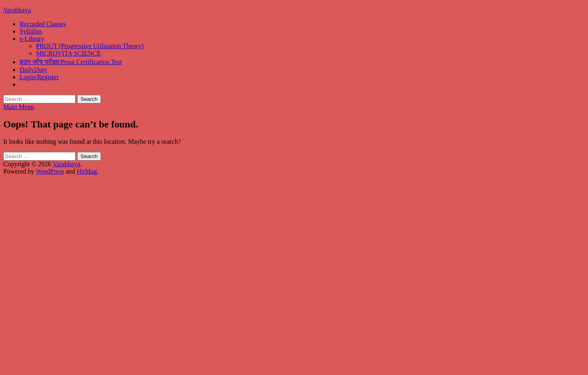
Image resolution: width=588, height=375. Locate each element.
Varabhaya (17, 10)
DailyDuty (33, 70)
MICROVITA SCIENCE (68, 53)
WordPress (50, 171)
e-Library (32, 39)
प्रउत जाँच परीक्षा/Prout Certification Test (71, 62)
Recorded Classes (43, 24)
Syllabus (31, 31)
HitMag (87, 171)
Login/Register (39, 77)
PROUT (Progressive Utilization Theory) (90, 46)
